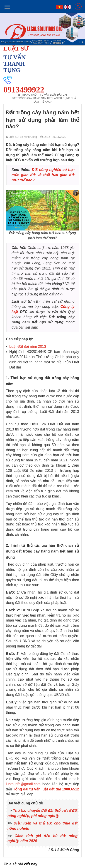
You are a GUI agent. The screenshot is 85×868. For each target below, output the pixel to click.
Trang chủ (27, 95)
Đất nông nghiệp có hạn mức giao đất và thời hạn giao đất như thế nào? (43, 175)
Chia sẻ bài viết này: (21, 864)
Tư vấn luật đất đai (53, 95)
